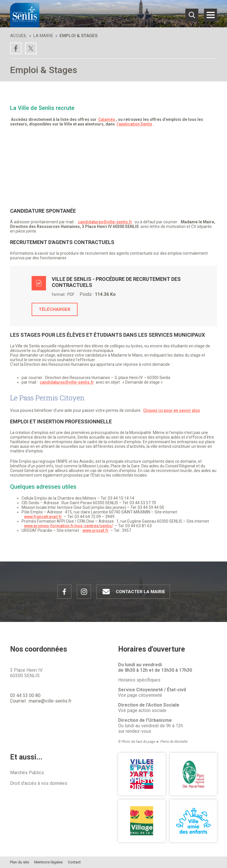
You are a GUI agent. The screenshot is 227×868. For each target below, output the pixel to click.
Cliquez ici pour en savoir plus (172, 410)
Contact (74, 862)
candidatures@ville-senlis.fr (105, 222)
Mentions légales (48, 862)
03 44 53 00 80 (25, 695)
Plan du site (20, 862)
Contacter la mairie (132, 592)
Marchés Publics (27, 773)
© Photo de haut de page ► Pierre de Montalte (153, 742)
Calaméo (107, 119)
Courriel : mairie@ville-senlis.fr (41, 701)
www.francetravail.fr (43, 517)
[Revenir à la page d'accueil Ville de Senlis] (25, 15)
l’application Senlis (134, 124)
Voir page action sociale (142, 710)
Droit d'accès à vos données (39, 783)
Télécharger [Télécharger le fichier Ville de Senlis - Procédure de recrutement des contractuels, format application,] (55, 309)
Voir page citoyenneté (140, 695)
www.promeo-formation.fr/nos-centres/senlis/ (69, 526)
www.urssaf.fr (96, 530)
